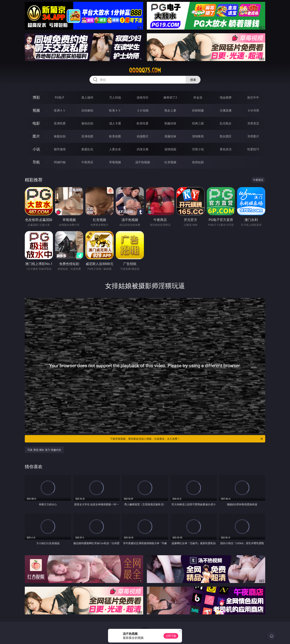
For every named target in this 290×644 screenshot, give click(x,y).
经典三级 (198, 123)
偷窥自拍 (60, 136)
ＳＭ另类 (253, 110)
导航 (36, 162)
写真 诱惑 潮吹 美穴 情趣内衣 (44, 450)
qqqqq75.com (145, 70)
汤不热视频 (143, 162)
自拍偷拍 (87, 110)
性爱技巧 (253, 149)
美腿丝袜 (170, 136)
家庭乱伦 (87, 149)
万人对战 (115, 97)
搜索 (193, 80)
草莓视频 (115, 162)
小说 (36, 149)
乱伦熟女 (226, 123)
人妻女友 (115, 149)
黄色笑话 (226, 149)
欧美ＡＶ (115, 110)
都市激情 (60, 149)
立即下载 (171, 636)
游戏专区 (143, 97)
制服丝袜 (170, 123)
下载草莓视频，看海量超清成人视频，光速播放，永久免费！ (187, 439)
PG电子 (60, 97)
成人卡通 (115, 123)
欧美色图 (115, 136)
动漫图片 (143, 136)
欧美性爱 (143, 123)
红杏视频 (170, 162)
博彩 (36, 97)
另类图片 (253, 136)
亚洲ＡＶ (60, 110)
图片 (36, 136)
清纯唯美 (198, 136)
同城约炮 (60, 162)
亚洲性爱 (60, 123)
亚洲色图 (87, 136)
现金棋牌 (226, 97)
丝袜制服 (198, 110)
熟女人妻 (170, 110)
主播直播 (226, 110)
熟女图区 (226, 136)
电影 (36, 123)
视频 (36, 110)
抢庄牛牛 (253, 97)
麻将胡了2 (170, 97)
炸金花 (198, 97)
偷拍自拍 (87, 123)
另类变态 (253, 123)
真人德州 (87, 97)
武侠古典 (143, 149)
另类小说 (198, 149)
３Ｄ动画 (143, 110)
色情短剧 (198, 162)
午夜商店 (87, 162)
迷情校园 (170, 149)
